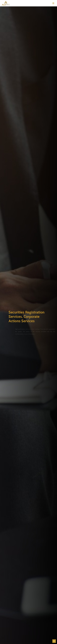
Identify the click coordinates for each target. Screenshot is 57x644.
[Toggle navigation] (53, 3)
